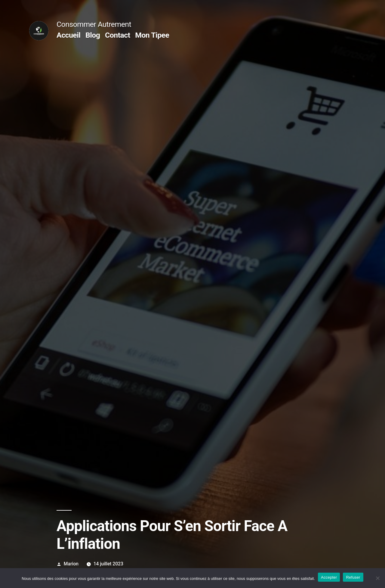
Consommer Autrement (94, 24)
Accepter (329, 577)
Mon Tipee (152, 35)
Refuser (353, 577)
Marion (71, 564)
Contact (117, 35)
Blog (93, 35)
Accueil (68, 35)
